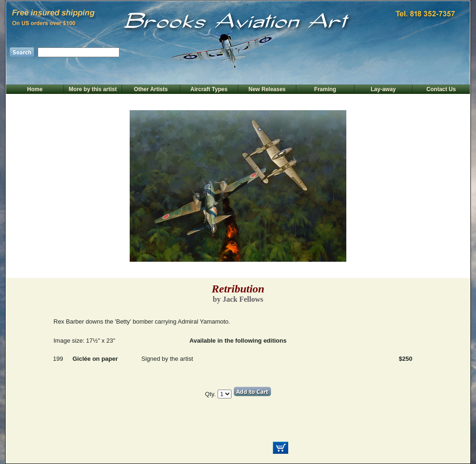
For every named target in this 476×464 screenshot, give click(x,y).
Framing (325, 89)
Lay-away (383, 89)
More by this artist (93, 89)
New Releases (267, 89)
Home (35, 89)
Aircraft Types (209, 89)
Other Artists (151, 89)
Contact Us (441, 89)
